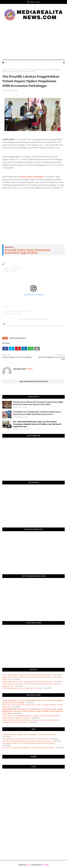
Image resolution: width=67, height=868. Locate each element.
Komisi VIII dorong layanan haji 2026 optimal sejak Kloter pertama (27, 741)
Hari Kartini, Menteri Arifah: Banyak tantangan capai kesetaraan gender (29, 743)
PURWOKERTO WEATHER (33, 780)
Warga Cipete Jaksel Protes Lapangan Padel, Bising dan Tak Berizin (27, 682)
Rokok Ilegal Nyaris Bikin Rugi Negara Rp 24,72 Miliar (22, 688)
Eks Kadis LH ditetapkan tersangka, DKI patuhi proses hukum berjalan (28, 748)
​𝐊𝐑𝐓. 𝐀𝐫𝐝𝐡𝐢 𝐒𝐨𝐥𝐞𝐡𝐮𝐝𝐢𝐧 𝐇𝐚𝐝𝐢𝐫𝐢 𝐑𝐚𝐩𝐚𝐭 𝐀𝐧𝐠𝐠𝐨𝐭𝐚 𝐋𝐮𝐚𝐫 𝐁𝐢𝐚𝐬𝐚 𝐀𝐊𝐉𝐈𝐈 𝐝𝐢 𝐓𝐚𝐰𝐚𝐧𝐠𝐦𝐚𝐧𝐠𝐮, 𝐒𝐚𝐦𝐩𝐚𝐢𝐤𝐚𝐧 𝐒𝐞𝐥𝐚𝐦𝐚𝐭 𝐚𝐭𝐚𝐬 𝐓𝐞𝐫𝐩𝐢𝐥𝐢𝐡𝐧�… (37, 424)
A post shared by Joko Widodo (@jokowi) (33, 319)
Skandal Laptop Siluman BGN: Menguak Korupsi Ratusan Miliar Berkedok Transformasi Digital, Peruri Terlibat (38, 403)
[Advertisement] (33, 41)
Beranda (5, 70)
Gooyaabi (45, 865)
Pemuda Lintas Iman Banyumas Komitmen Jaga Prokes (27, 251)
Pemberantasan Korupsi (17, 70)
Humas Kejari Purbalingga (32, 177)
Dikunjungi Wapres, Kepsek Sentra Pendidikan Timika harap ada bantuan (29, 734)
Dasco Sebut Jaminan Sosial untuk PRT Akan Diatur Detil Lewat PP (27, 675)
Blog (28, 865)
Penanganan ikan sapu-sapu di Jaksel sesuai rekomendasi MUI (26, 739)
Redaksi (29, 369)
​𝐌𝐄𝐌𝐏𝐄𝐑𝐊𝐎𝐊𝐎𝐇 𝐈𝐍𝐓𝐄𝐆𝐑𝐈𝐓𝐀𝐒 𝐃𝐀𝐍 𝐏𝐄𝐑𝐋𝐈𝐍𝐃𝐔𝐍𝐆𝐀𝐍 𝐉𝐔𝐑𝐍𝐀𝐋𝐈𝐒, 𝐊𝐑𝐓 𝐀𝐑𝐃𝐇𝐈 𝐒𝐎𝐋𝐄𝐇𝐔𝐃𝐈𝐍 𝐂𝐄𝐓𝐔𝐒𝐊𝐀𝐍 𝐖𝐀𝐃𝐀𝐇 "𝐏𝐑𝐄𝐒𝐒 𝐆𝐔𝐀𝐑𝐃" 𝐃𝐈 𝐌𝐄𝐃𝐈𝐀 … (33, 711)
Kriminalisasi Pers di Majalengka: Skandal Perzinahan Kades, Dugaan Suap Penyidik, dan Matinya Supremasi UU (37, 413)
